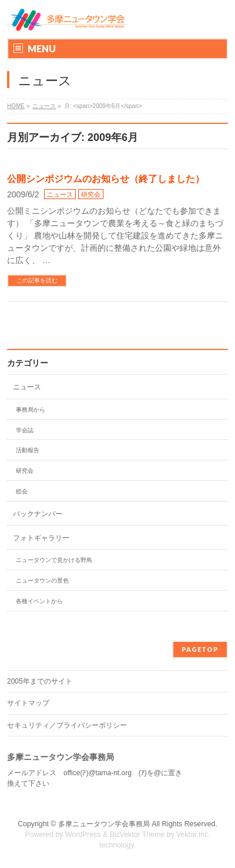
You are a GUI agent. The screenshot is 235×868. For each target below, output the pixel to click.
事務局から (31, 410)
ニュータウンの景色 (42, 581)
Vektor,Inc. (193, 835)
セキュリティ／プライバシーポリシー (67, 725)
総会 (22, 491)
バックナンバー (38, 514)
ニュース (60, 194)
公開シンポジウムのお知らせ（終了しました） (106, 179)
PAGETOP (200, 649)
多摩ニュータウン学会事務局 (104, 824)
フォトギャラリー (41, 538)
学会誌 (25, 430)
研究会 (91, 194)
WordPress (83, 835)
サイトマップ (28, 703)
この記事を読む (37, 280)
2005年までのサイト (40, 681)
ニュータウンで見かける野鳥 (54, 560)
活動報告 (28, 450)
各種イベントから (39, 601)
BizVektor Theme (137, 835)
